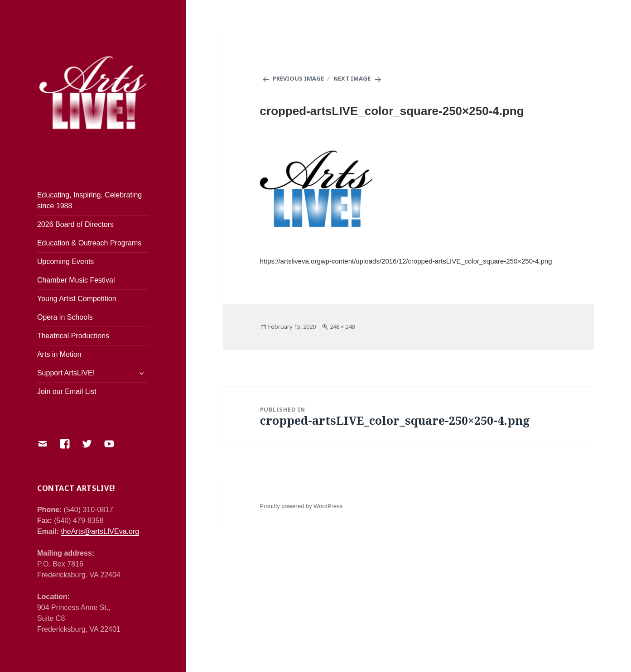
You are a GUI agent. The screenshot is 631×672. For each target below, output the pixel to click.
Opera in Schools (65, 317)
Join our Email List (67, 391)
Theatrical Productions (73, 336)
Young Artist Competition (77, 299)
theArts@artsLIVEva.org (100, 531)
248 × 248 (342, 326)
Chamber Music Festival (76, 280)
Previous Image (298, 78)
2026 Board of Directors (75, 224)
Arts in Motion (59, 354)
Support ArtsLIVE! (66, 373)
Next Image (352, 78)
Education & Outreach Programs (89, 243)
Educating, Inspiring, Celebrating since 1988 (89, 200)
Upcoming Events (65, 262)
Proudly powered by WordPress (301, 506)
